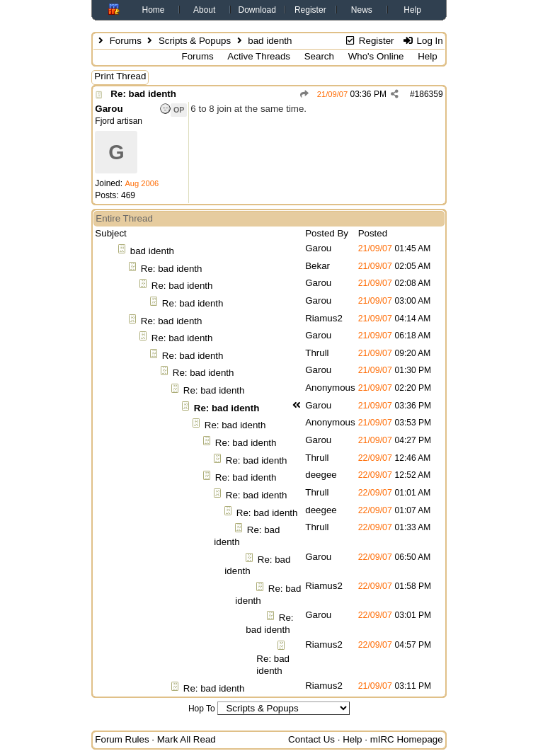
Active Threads (259, 56)
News (362, 10)
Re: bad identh (143, 94)
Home (154, 10)
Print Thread (120, 76)
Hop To (202, 709)
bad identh (152, 251)
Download (257, 10)
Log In (422, 41)
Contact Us (311, 739)
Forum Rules (122, 739)
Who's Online (376, 56)
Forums (126, 41)
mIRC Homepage (407, 739)
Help (412, 10)
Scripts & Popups (195, 41)
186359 (429, 94)
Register (310, 10)
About (204, 10)
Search (319, 56)
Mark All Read (187, 739)
